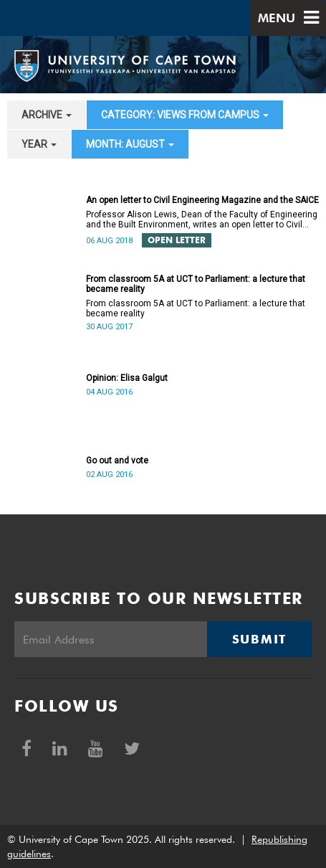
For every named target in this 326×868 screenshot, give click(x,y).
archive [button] (47, 115)
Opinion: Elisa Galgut (127, 378)
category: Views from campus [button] (185, 115)
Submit (259, 639)
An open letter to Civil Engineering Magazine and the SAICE (202, 200)
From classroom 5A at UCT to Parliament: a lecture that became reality (196, 284)
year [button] (39, 144)
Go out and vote (117, 461)
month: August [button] (130, 144)
